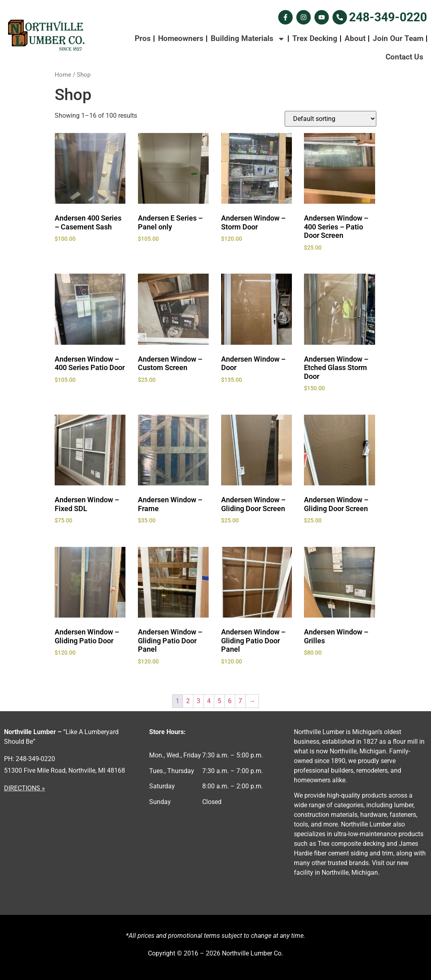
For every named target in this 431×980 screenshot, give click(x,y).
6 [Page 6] (230, 701)
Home (63, 75)
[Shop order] (330, 119)
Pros (143, 38)
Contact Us (404, 57)
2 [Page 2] (188, 701)
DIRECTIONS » (25, 788)
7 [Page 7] (240, 701)
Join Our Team (398, 38)
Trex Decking (315, 38)
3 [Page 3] (198, 701)
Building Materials (248, 39)
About (355, 38)
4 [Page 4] (209, 701)
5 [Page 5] (219, 701)
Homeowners (181, 38)
